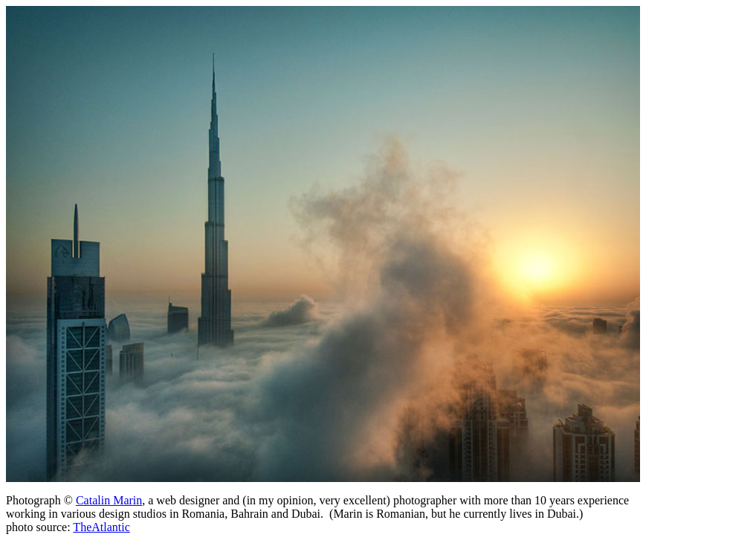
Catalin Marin (109, 500)
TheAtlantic (101, 527)
